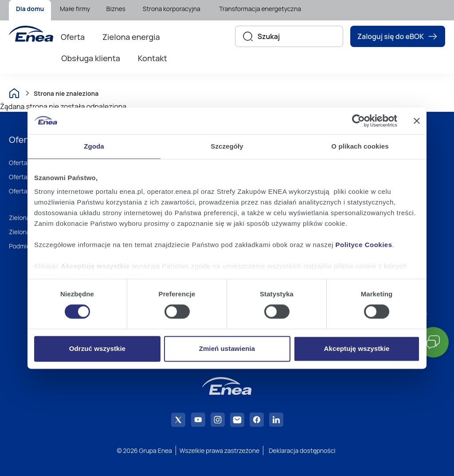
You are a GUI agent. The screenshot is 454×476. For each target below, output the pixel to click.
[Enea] (31, 34)
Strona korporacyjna (172, 9)
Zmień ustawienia (227, 348)
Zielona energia (131, 37)
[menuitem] (30, 10)
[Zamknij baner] (417, 121)
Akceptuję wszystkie (357, 348)
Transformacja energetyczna (260, 9)
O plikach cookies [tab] (360, 146)
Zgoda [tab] (94, 146)
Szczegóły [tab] (227, 146)
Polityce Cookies (364, 245)
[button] (433, 342)
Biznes (116, 9)
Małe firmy (75, 9)
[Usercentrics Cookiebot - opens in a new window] (358, 121)
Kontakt (153, 58)
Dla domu (30, 9)
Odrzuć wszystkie (97, 348)
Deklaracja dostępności (302, 450)
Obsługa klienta (91, 58)
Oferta (73, 37)
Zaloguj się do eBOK (398, 36)
